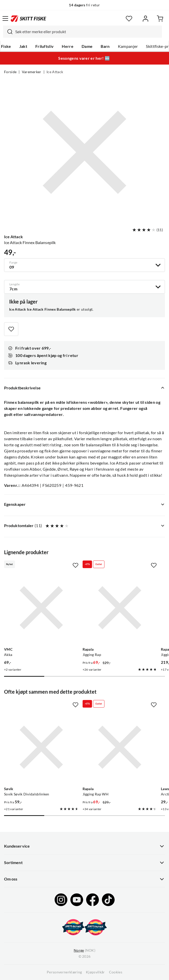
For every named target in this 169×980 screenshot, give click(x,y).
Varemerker (32, 72)
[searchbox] (87, 32)
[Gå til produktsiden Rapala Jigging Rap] (120, 608)
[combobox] (82, 32)
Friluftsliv (45, 46)
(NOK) (84, 951)
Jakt (23, 46)
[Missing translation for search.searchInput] (8, 32)
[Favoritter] (129, 19)
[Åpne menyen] (5, 18)
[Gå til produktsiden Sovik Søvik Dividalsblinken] (41, 747)
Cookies (116, 972)
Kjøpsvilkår (95, 972)
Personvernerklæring (64, 972)
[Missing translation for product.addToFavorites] (11, 329)
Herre (68, 46)
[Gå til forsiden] (28, 18)
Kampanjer (128, 46)
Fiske (6, 46)
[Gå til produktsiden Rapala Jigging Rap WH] (120, 747)
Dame (87, 46)
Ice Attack (55, 72)
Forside (10, 72)
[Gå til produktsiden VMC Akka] (41, 608)
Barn (105, 46)
